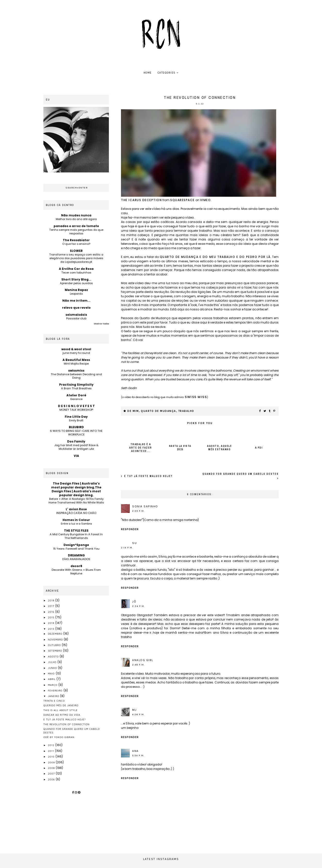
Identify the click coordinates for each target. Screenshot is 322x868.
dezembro (56, 634)
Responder (130, 529)
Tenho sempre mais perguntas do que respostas (76, 232)
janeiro (54, 696)
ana (135, 751)
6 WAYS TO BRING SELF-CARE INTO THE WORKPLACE (76, 433)
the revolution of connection (66, 724)
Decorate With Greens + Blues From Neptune (76, 572)
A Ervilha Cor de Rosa (76, 269)
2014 (52, 623)
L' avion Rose (76, 509)
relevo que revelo (76, 308)
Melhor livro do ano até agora (76, 219)
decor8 (76, 566)
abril (52, 679)
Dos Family (76, 441)
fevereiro (56, 690)
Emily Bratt (76, 420)
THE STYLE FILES (76, 531)
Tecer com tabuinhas (76, 272)
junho (53, 668)
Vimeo (205, 200)
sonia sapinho (145, 506)
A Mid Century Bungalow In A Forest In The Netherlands (76, 536)
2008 (52, 768)
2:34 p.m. (139, 606)
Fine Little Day (76, 417)
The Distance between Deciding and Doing (76, 376)
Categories (167, 73)
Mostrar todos (101, 324)
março (53, 685)
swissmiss (76, 370)
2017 (52, 606)
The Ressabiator (76, 240)
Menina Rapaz (76, 290)
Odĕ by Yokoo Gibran (59, 737)
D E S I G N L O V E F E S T (76, 406)
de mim (133, 411)
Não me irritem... (76, 301)
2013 (52, 629)
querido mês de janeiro (61, 705)
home (148, 73)
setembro (56, 651)
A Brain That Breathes (76, 388)
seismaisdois (76, 315)
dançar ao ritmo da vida (62, 715)
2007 (52, 774)
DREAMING (76, 555)
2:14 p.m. (127, 548)
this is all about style (60, 710)
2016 (52, 612)
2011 (52, 751)
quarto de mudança (158, 411)
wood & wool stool (76, 349)
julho (53, 662)
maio (52, 673)
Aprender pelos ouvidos (76, 283)
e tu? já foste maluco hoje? (148, 476)
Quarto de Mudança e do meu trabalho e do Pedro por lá (215, 257)
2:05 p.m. (138, 511)
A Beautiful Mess (76, 360)
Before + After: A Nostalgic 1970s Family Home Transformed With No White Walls (76, 501)
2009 (52, 762)
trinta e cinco (54, 701)
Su (134, 543)
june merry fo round (76, 353)
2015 (52, 617)
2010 (52, 757)
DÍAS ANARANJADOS (76, 559)
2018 (52, 600)
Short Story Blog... (76, 279)
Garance (76, 399)
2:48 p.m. (138, 665)
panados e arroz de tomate (76, 226)
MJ (134, 710)
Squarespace (182, 200)
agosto (54, 656)
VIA (76, 456)
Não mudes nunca (76, 215)
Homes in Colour (76, 520)
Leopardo (76, 294)
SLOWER (76, 251)
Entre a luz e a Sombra (76, 524)
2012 (52, 745)
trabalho (186, 411)
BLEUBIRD (76, 427)
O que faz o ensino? (76, 244)
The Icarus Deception (141, 200)
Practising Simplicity (76, 385)
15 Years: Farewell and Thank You (76, 549)
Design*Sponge (76, 545)
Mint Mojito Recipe (76, 364)
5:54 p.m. (138, 756)
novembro (56, 639)
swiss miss (196, 397)
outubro (55, 645)
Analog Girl (143, 660)
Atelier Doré (76, 395)
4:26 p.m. (138, 715)
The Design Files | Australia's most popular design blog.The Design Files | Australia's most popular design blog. (76, 489)
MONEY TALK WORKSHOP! (76, 410)
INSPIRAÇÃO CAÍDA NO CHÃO (76, 513)
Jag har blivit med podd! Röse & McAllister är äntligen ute (76, 447)
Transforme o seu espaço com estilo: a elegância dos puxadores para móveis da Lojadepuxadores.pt (76, 258)
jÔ (134, 602)
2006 (52, 779)
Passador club (76, 318)
